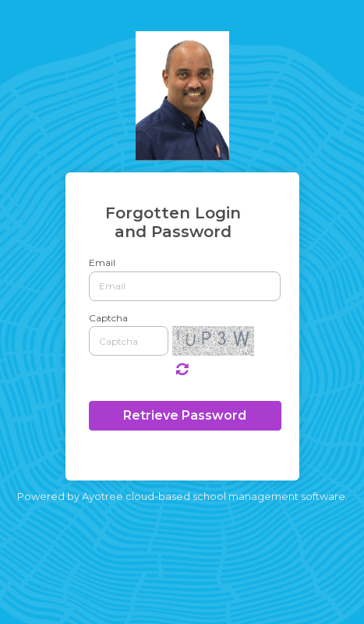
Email (102, 262)
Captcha (108, 318)
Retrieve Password (185, 415)
